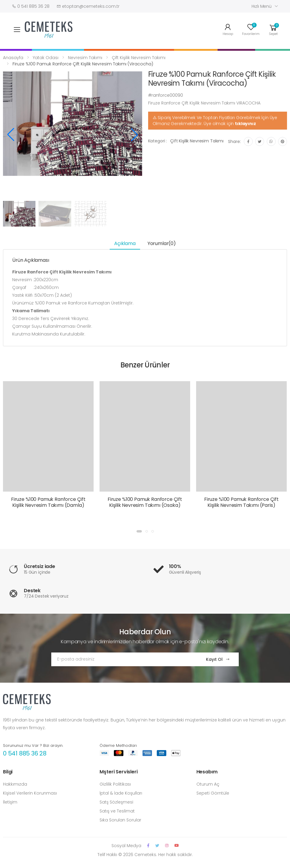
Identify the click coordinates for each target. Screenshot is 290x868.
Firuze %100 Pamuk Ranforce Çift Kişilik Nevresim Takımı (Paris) (241, 502)
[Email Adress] (123, 659)
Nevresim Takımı (85, 58)
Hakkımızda (15, 784)
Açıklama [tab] (125, 243)
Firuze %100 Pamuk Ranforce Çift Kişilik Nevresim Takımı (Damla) (48, 502)
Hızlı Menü (262, 6)
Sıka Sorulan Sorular (120, 820)
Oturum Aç (208, 784)
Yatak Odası (46, 58)
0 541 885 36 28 (25, 753)
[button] (273, 29)
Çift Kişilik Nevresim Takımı (139, 58)
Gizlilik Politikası (115, 784)
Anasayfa (13, 58)
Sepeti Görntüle (213, 793)
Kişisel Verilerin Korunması (30, 793)
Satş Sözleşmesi (116, 802)
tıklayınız (245, 124)
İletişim (10, 802)
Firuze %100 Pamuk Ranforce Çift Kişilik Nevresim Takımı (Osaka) (145, 502)
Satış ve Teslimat (117, 811)
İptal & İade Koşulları (121, 793)
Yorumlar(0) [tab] (162, 243)
